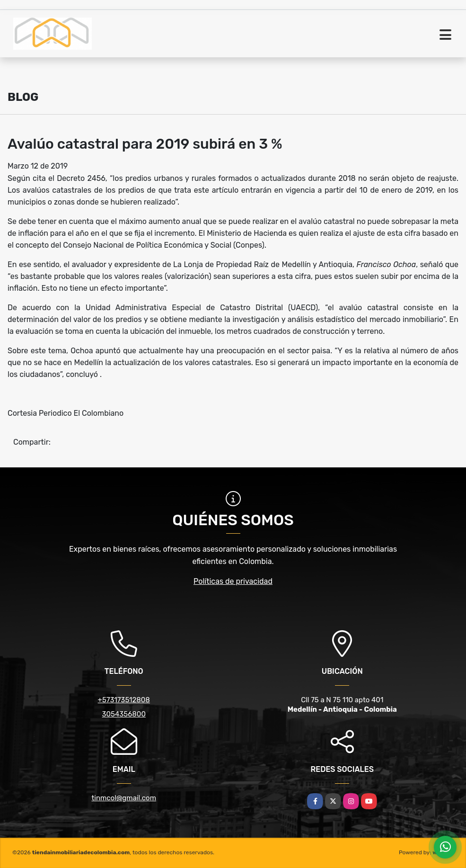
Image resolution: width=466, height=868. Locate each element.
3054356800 (124, 714)
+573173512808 (124, 700)
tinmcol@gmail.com (124, 798)
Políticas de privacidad (233, 581)
